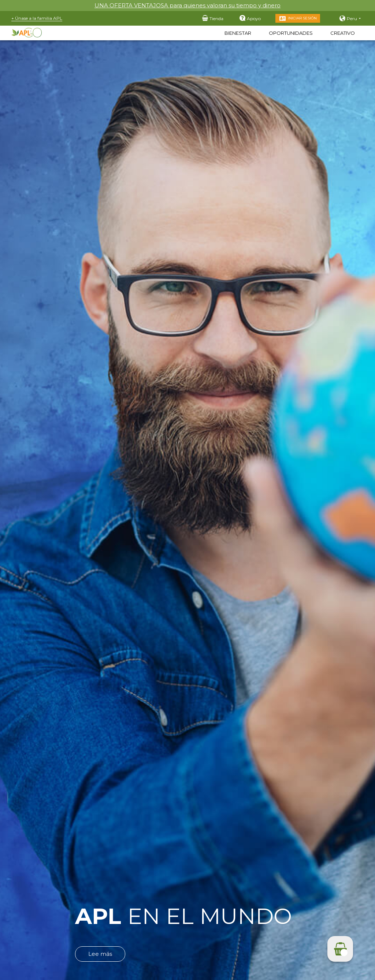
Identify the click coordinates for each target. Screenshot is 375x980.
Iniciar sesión (302, 18)
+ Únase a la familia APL (37, 18)
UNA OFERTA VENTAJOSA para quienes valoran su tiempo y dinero (187, 5)
